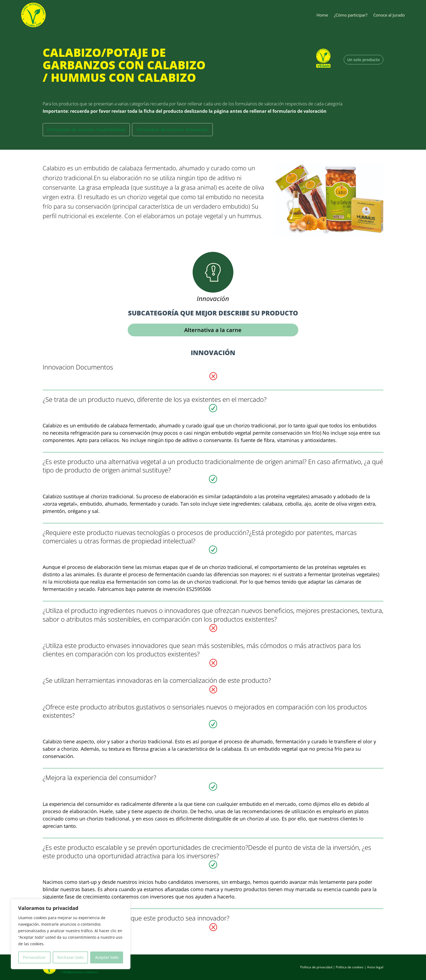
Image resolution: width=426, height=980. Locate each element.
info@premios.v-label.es (80, 972)
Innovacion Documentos (78, 367)
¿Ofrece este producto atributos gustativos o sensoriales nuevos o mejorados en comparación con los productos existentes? (205, 711)
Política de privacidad (316, 967)
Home (322, 15)
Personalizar (34, 957)
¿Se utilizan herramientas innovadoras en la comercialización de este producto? (157, 680)
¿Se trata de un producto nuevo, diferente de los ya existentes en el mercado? (155, 399)
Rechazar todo (70, 957)
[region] (71, 934)
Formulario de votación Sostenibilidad (86, 130)
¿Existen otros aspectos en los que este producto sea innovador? (136, 918)
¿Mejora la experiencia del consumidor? (99, 777)
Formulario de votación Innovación (172, 130)
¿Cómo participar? (351, 15)
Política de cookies (350, 967)
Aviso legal (375, 967)
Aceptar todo (107, 957)
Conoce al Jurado (389, 15)
